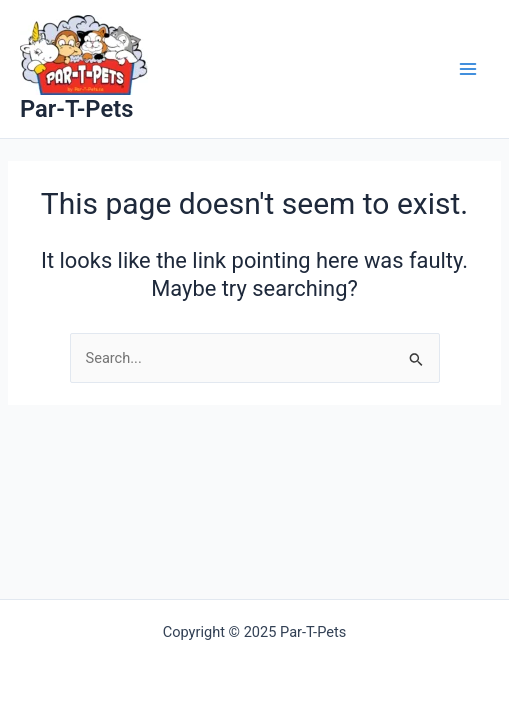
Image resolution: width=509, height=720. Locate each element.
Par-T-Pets (76, 109)
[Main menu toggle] (468, 69)
